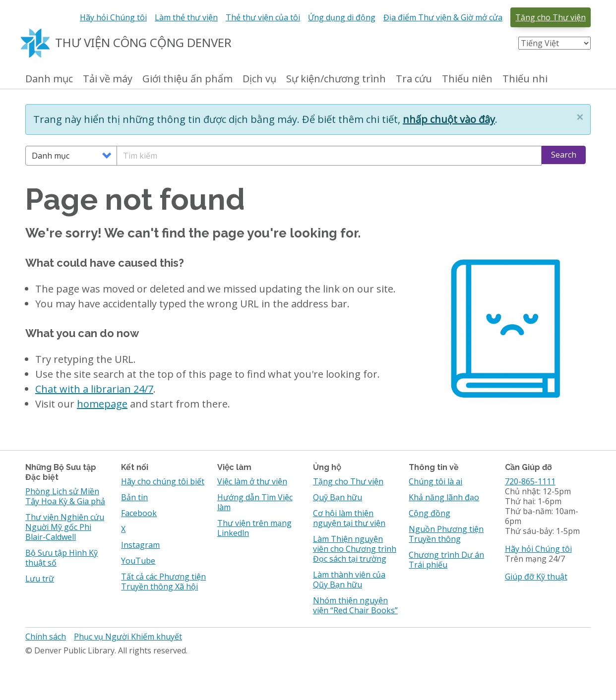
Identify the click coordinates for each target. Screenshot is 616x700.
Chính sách (46, 637)
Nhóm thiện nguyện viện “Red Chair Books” (355, 605)
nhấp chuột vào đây (449, 119)
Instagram (140, 545)
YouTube (138, 561)
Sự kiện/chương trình (336, 79)
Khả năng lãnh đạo (444, 497)
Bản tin (134, 497)
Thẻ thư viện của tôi (263, 17)
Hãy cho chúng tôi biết (163, 481)
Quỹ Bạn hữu (338, 497)
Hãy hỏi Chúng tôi (113, 17)
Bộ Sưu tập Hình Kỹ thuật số (62, 558)
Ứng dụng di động (342, 17)
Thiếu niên (467, 79)
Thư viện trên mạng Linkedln (254, 528)
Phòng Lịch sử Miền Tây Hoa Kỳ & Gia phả (65, 496)
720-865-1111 (530, 481)
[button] (580, 117)
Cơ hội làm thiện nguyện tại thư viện (349, 518)
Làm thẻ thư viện (186, 17)
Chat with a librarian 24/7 (94, 389)
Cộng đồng (430, 513)
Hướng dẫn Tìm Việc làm (255, 502)
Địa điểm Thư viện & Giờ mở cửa (443, 17)
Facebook (139, 513)
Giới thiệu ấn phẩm (187, 79)
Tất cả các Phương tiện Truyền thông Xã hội (163, 582)
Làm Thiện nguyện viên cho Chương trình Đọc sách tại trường (355, 549)
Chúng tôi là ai (435, 481)
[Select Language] (554, 43)
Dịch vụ (259, 79)
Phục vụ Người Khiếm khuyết (128, 637)
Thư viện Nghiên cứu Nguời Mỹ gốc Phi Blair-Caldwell (65, 527)
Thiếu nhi (525, 79)
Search (564, 155)
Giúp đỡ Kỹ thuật (536, 577)
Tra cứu (414, 79)
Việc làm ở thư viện (252, 481)
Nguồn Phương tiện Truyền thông (446, 534)
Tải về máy (108, 79)
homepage (102, 404)
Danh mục (49, 79)
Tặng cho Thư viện (551, 17)
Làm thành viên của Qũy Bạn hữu (349, 580)
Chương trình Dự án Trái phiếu (446, 560)
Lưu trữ (40, 579)
